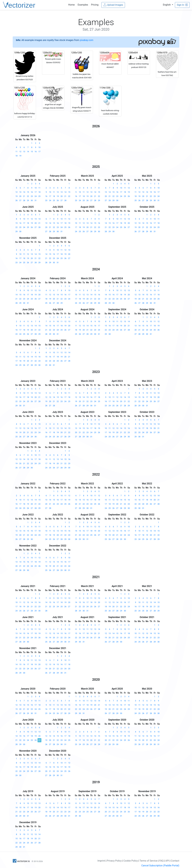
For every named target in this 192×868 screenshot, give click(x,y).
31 (36, 201)
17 (39, 152)
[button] (168, 5)
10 (39, 147)
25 (39, 196)
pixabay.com (87, 40)
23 (32, 196)
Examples (83, 5)
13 (24, 152)
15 (32, 152)
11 (16, 152)
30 (32, 201)
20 (20, 196)
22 (28, 196)
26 (16, 201)
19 (20, 156)
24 (36, 196)
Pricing (95, 5)
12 (20, 152)
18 (16, 156)
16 (36, 152)
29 (28, 201)
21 (24, 196)
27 (20, 201)
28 (24, 201)
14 (28, 152)
